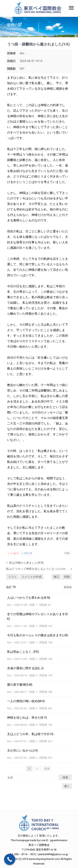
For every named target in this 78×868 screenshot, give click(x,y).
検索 (65, 777)
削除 (67, 577)
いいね (13, 553)
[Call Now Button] (10, 859)
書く (67, 786)
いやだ (27, 553)
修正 (56, 577)
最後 (47, 769)
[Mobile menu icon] (71, 8)
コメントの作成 (31, 577)
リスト (12, 577)
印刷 (67, 553)
